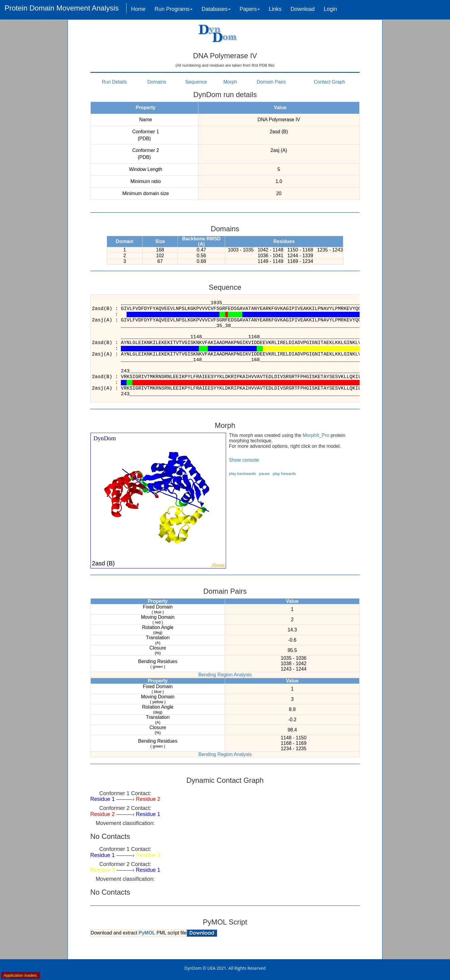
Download (303, 9)
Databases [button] (216, 9)
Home (138, 9)
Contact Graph (329, 82)
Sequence (196, 82)
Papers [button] (250, 9)
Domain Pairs (271, 82)
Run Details (114, 82)
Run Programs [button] (174, 9)
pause (264, 474)
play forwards (284, 474)
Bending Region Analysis (225, 675)
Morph (230, 82)
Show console (244, 460)
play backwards (243, 474)
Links (275, 9)
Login (330, 9)
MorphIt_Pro (316, 435)
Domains (157, 82)
